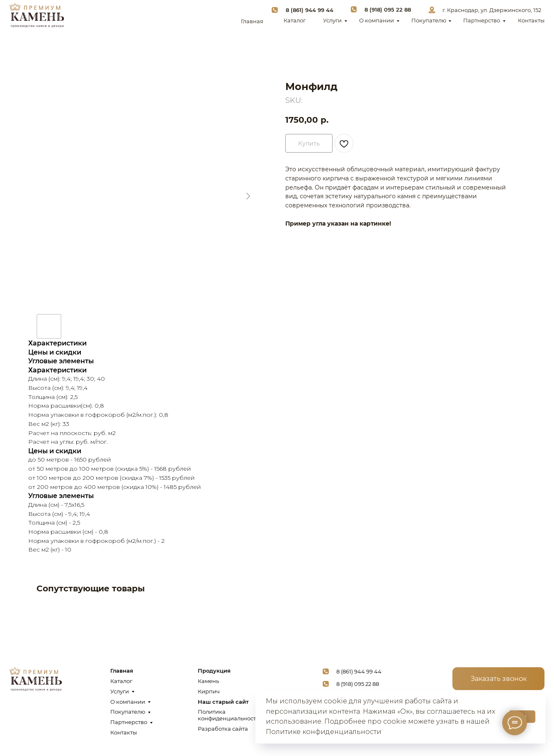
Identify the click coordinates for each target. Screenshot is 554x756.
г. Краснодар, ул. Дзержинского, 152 (492, 10)
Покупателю (429, 20)
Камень (208, 681)
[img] (36, 15)
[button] (499, 679)
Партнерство (482, 20)
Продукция (214, 671)
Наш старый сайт (223, 702)
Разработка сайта (223, 729)
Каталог (295, 20)
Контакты (531, 20)
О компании (377, 20)
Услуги (332, 20)
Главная (252, 21)
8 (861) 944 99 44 (310, 10)
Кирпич (209, 691)
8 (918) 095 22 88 (388, 10)
